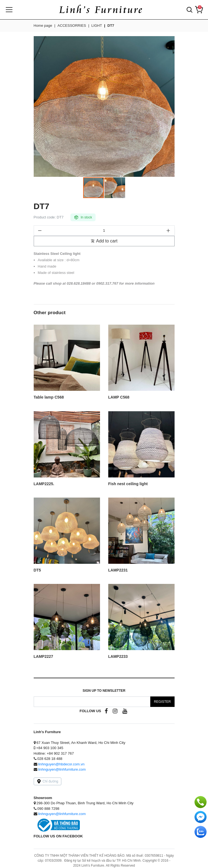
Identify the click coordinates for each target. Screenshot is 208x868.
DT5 (37, 570)
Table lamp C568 (49, 397)
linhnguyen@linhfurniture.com (62, 769)
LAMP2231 (118, 570)
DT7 (111, 26)
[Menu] (9, 10)
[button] (189, 10)
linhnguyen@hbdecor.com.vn (61, 764)
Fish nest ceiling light (128, 484)
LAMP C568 (119, 397)
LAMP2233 (118, 657)
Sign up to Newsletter (104, 691)
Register (162, 702)
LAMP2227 (44, 657)
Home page (43, 26)
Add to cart (104, 241)
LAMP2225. (44, 484)
